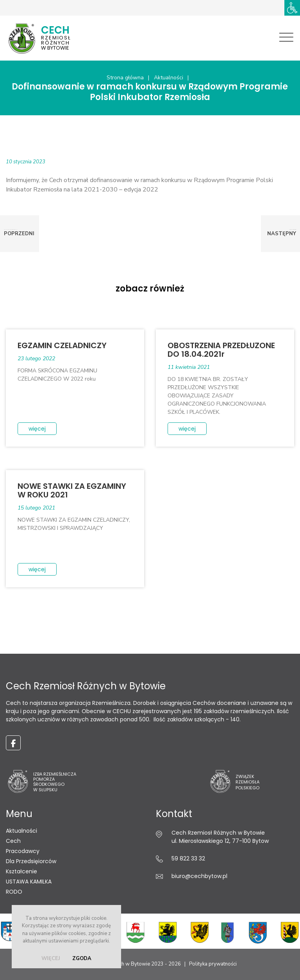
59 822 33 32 (188, 858)
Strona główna (125, 78)
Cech (13, 841)
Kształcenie (21, 871)
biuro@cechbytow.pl (199, 876)
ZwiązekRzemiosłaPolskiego (247, 782)
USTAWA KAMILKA (29, 882)
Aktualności (169, 78)
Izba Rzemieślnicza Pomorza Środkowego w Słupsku (55, 782)
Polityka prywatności (213, 964)
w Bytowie (66, 37)
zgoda (82, 959)
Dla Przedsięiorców (31, 861)
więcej (51, 959)
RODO (14, 892)
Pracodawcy (23, 851)
